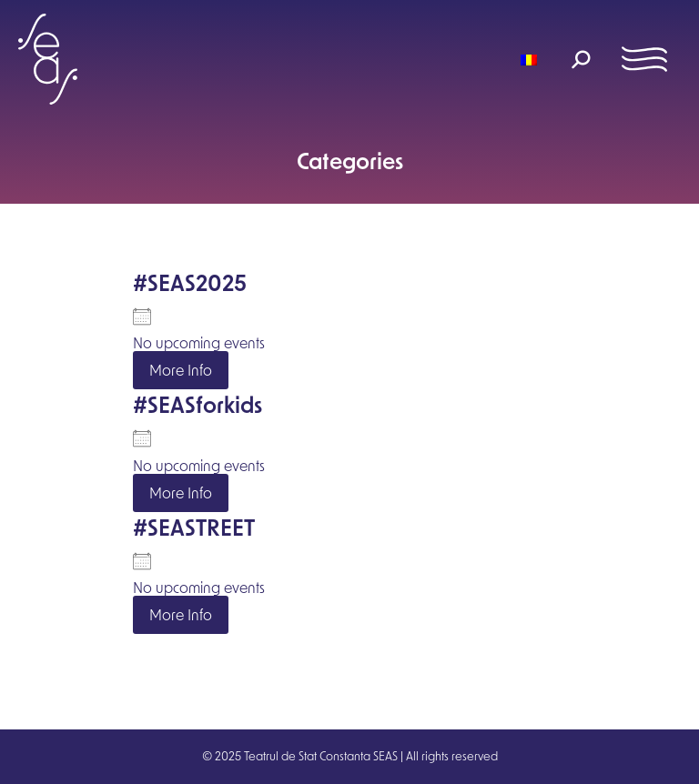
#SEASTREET (194, 527)
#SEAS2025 (190, 282)
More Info (181, 370)
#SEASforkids (198, 404)
